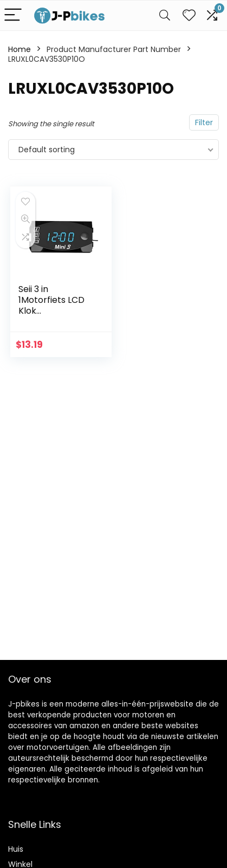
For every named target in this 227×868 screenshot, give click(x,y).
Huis (16, 849)
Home (20, 49)
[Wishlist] (189, 15)
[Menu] (13, 15)
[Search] (165, 15)
